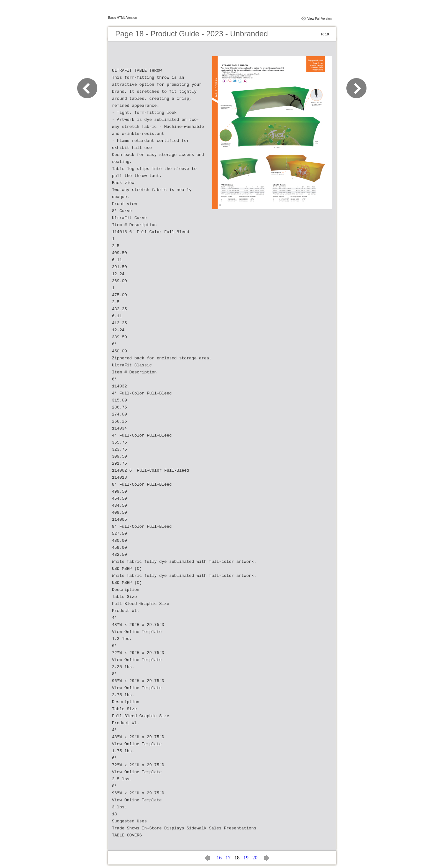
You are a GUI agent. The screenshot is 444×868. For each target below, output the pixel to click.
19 (246, 858)
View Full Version (319, 19)
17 (228, 858)
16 (219, 858)
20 (255, 858)
